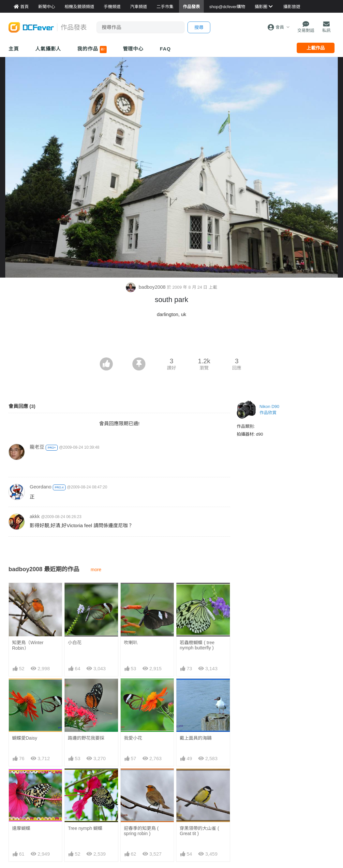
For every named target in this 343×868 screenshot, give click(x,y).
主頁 (14, 49)
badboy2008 (146, 287)
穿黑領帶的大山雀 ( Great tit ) (199, 831)
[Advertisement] (171, 340)
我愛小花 (133, 738)
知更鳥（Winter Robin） (28, 645)
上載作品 (316, 48)
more (96, 570)
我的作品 (92, 50)
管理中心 (133, 49)
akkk (35, 516)
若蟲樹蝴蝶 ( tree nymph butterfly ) (197, 645)
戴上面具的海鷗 (196, 738)
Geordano (41, 487)
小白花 (75, 643)
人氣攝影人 (48, 49)
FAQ (165, 49)
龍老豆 (37, 447)
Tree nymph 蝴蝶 (85, 828)
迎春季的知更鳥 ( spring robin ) (141, 831)
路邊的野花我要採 (86, 738)
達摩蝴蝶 (21, 828)
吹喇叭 (131, 643)
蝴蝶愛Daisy (25, 738)
